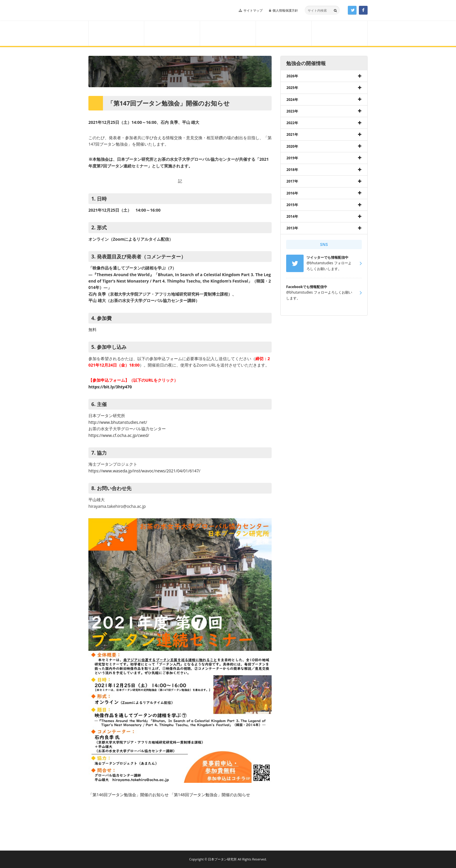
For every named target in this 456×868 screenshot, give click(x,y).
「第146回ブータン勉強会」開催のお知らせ (129, 795)
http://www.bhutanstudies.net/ (118, 422)
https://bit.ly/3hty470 (110, 387)
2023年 (292, 111)
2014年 (292, 216)
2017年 (292, 181)
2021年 (292, 134)
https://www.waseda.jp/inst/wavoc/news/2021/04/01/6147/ (144, 471)
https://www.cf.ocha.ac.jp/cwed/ (119, 435)
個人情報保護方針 (285, 10)
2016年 (292, 193)
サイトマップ (253, 10)
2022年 (292, 123)
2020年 (292, 146)
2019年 (292, 158)
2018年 (292, 170)
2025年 (292, 88)
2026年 (292, 76)
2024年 (292, 100)
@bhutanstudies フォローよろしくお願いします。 (319, 292)
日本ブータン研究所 (129, 10)
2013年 (292, 228)
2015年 (292, 205)
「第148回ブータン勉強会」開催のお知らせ (210, 795)
